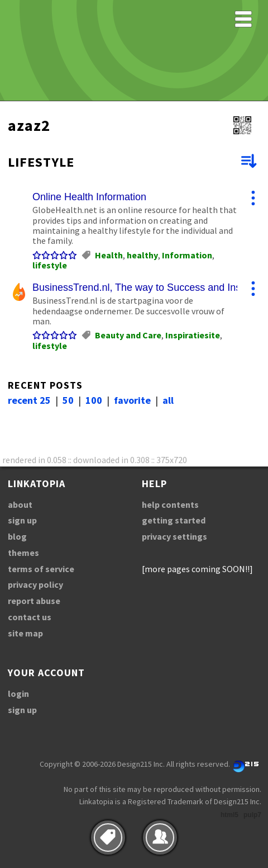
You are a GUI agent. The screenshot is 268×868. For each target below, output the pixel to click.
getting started (174, 520)
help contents (170, 504)
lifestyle (50, 265)
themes (23, 553)
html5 (229, 815)
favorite (132, 400)
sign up (22, 520)
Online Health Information (89, 197)
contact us (30, 617)
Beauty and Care (128, 335)
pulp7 (252, 815)
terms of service (41, 569)
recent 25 (29, 400)
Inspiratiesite (193, 335)
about (20, 504)
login (18, 694)
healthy (142, 255)
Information (187, 255)
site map (25, 633)
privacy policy (35, 584)
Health (109, 255)
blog (17, 536)
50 (68, 400)
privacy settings (174, 536)
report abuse (34, 601)
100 (94, 400)
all (168, 400)
